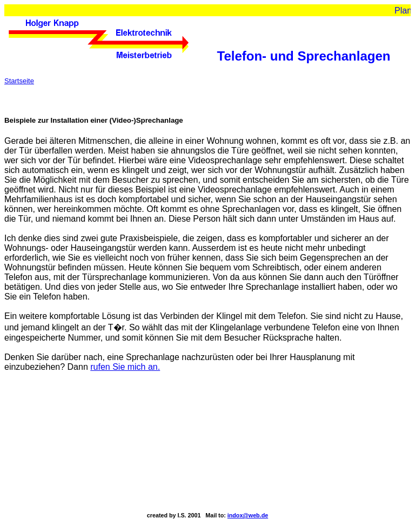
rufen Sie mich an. (125, 367)
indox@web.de (248, 515)
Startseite (19, 81)
